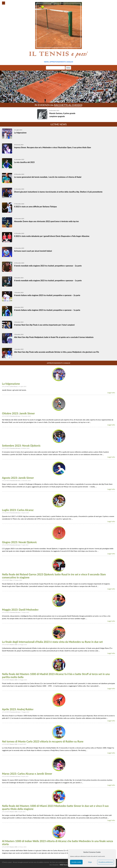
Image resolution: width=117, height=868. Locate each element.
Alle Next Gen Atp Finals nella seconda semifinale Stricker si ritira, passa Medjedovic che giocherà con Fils (57, 352)
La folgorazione (20, 133)
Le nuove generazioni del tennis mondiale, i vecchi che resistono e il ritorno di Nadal (48, 177)
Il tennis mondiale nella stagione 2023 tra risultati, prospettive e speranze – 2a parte (48, 266)
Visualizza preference (106, 862)
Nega (90, 862)
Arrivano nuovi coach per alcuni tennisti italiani (33, 251)
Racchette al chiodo (68, 105)
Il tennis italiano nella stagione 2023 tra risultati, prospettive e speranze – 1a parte (47, 310)
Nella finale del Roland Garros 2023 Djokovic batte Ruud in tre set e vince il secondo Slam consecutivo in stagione (54, 576)
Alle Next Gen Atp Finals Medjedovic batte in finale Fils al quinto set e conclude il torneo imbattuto (54, 337)
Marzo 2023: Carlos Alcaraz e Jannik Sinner (27, 774)
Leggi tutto (111, 393)
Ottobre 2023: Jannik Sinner (18, 413)
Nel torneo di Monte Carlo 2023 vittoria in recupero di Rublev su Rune (43, 741)
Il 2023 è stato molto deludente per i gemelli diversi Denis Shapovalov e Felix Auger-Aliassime (52, 236)
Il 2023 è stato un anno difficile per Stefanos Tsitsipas (35, 207)
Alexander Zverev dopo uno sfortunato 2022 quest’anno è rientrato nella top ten (46, 221)
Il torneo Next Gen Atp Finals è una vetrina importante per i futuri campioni (44, 325)
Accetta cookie (76, 862)
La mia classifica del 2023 (24, 162)
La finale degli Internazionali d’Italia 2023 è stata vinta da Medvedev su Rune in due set (52, 642)
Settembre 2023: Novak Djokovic (21, 446)
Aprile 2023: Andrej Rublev (18, 709)
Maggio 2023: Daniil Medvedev (20, 610)
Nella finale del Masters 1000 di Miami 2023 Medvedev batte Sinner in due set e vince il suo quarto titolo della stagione (55, 807)
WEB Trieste (64, 865)
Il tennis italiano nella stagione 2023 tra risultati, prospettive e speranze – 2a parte (47, 295)
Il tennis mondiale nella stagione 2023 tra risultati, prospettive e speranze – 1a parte (48, 280)
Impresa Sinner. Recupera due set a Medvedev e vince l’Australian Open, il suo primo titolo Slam (53, 147)
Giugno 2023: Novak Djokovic (19, 542)
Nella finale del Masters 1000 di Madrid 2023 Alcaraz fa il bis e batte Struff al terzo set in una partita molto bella (56, 676)
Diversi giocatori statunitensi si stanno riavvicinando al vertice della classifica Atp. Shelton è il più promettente (58, 192)
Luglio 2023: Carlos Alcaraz (18, 510)
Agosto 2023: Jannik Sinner (18, 478)
